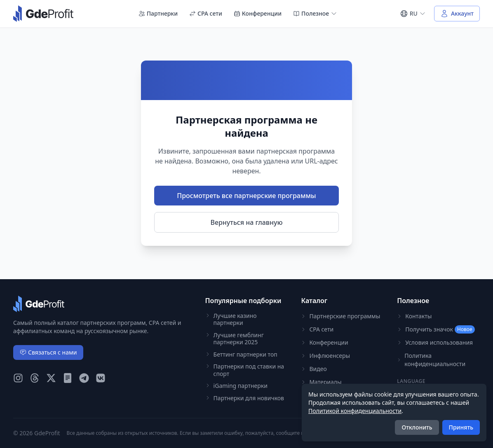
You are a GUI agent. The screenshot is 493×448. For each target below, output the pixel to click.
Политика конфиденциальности (431, 360)
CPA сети (206, 13)
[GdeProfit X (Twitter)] (51, 378)
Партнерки (158, 13)
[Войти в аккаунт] (457, 14)
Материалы (321, 382)
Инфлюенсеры (325, 356)
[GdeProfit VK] (101, 378)
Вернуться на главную (247, 222)
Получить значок (436, 329)
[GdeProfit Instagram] (18, 378)
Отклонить (417, 427)
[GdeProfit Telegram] (84, 378)
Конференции (258, 13)
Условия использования (435, 342)
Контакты (414, 316)
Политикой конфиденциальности (355, 411)
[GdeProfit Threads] (35, 378)
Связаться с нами (48, 352)
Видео (314, 369)
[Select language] (413, 14)
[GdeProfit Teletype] (68, 378)
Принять (461, 427)
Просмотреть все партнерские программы (246, 196)
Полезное (315, 13)
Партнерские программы (340, 316)
